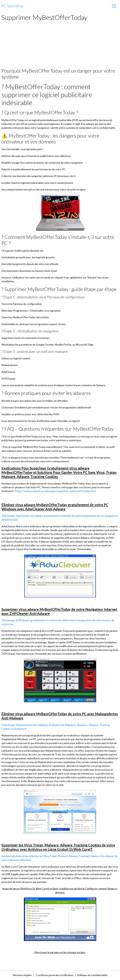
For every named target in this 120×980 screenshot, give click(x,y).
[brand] (12, 6)
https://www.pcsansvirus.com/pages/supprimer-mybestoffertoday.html (55, 491)
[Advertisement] (60, 46)
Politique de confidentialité (92, 975)
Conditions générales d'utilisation (55, 975)
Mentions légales (22, 975)
